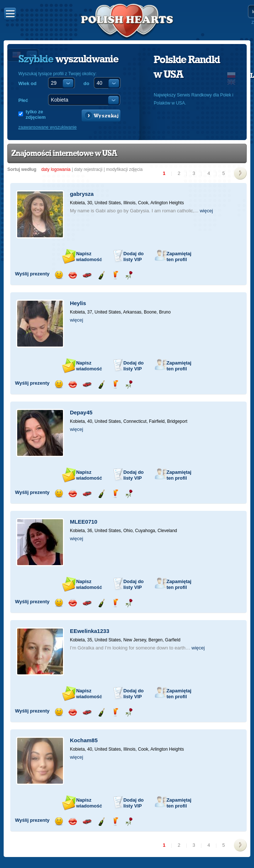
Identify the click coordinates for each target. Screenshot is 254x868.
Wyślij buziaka (73, 275)
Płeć (23, 100)
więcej (206, 211)
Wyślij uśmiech (59, 275)
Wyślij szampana (101, 275)
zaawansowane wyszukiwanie (47, 127)
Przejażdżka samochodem (87, 275)
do (86, 83)
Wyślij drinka (115, 275)
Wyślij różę (129, 275)
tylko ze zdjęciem (36, 114)
